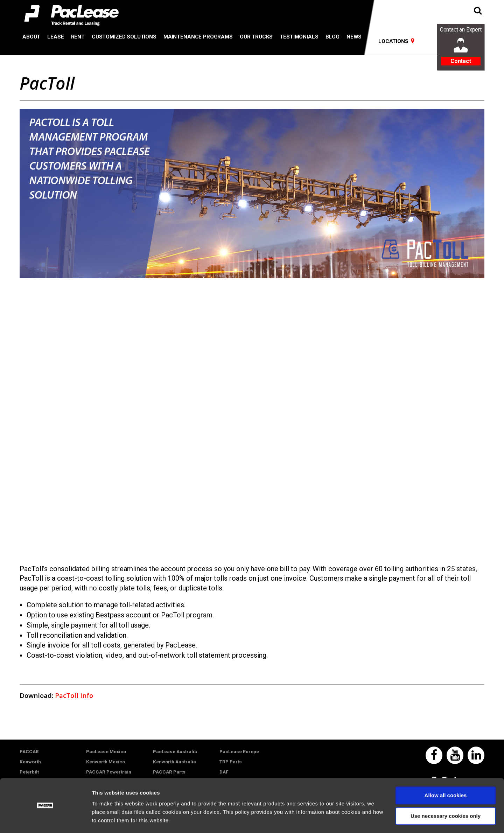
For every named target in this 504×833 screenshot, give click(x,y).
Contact (461, 61)
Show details (108, 819)
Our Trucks (256, 37)
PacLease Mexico (106, 751)
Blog (332, 37)
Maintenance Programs (198, 37)
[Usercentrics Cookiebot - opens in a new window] (45, 819)
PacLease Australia (175, 751)
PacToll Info (74, 695)
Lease (55, 37)
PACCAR (29, 751)
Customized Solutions (124, 37)
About (31, 37)
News (354, 37)
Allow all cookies (446, 775)
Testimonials (299, 37)
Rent (78, 37)
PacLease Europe (239, 751)
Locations (393, 41)
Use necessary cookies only (446, 795)
